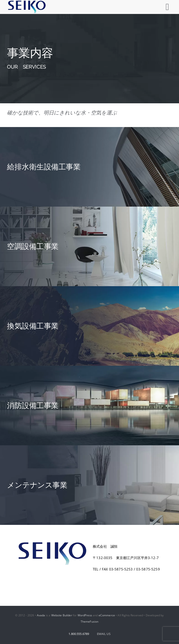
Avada (41, 615)
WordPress (85, 615)
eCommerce (107, 615)
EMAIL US (104, 634)
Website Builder (62, 615)
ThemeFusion (90, 622)
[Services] (89, 59)
